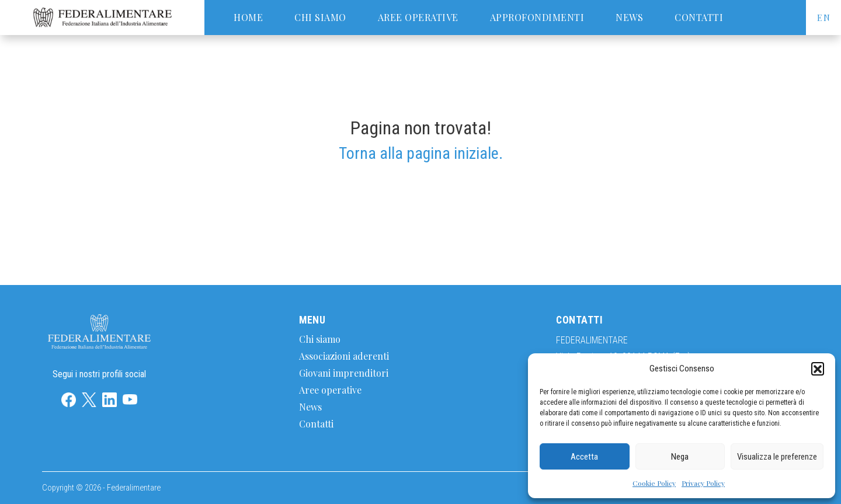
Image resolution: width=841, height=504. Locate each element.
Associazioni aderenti (344, 356)
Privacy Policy (703, 483)
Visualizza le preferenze (777, 457)
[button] (818, 369)
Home (248, 17)
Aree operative (418, 17)
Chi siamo (320, 17)
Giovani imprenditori (344, 373)
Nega (680, 457)
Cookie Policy (654, 483)
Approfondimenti (537, 17)
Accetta (584, 457)
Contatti (699, 17)
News (629, 17)
